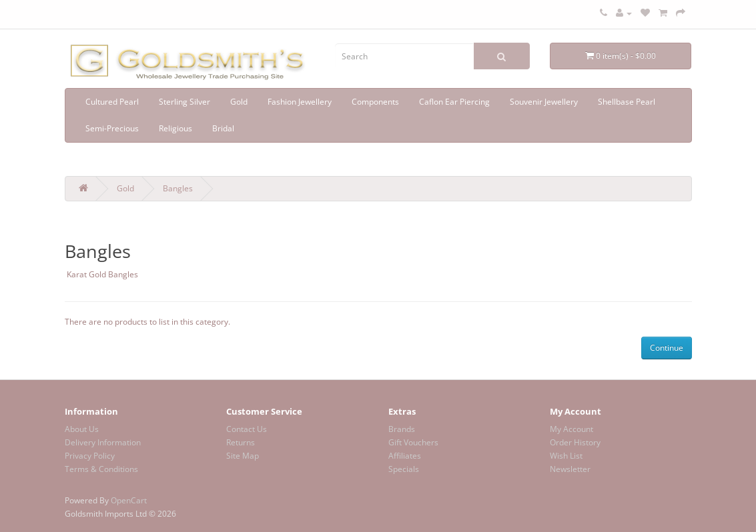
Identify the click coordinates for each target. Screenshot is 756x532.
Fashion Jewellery (300, 102)
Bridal (223, 128)
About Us (82, 429)
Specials (404, 469)
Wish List (566, 456)
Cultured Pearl (112, 102)
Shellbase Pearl (627, 102)
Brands (402, 429)
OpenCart (129, 500)
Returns (241, 442)
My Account (572, 429)
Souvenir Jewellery (544, 102)
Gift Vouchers (413, 442)
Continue (667, 348)
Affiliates (405, 456)
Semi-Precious (112, 128)
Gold (239, 102)
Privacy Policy (90, 456)
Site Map (243, 456)
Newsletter (570, 469)
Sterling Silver (184, 102)
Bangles (178, 188)
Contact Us (247, 429)
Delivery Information (103, 442)
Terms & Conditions (101, 469)
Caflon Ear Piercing (454, 102)
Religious (175, 128)
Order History (575, 442)
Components (375, 102)
